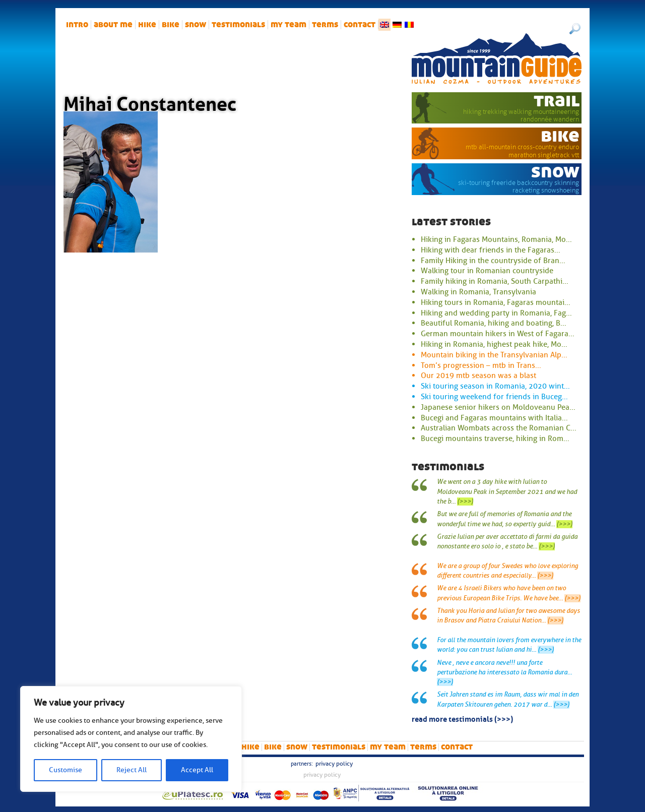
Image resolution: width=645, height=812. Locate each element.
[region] (131, 739)
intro (77, 25)
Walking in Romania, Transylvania (478, 292)
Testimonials (238, 25)
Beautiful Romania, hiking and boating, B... (494, 323)
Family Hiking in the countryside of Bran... (493, 261)
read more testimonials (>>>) (462, 718)
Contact (360, 25)
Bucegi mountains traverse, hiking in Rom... (495, 439)
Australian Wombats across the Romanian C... (499, 428)
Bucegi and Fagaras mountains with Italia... (494, 418)
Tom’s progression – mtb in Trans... (481, 365)
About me (113, 25)
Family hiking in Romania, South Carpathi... (495, 281)
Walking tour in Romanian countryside (487, 271)
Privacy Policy (334, 764)
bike (171, 25)
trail (557, 100)
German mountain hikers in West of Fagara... (498, 334)
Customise (66, 770)
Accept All (197, 770)
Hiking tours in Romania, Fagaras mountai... (496, 302)
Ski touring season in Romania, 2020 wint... (495, 386)
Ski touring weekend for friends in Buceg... (494, 397)
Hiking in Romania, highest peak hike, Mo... (494, 344)
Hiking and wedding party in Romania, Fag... (496, 313)
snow (196, 25)
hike (147, 25)
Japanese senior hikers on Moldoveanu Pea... (498, 407)
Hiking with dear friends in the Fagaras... (491, 250)
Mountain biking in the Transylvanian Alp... (494, 355)
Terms (325, 25)
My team (288, 25)
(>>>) (465, 502)
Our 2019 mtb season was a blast (478, 376)
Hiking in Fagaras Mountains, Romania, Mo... (496, 239)
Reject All (132, 770)
